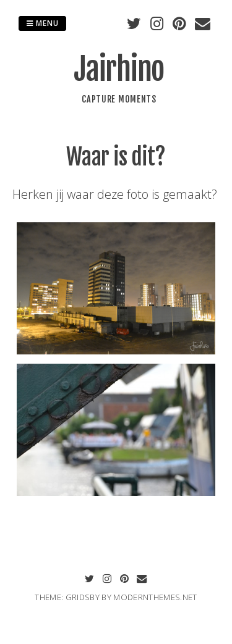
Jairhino (119, 69)
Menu (42, 23)
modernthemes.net (155, 597)
